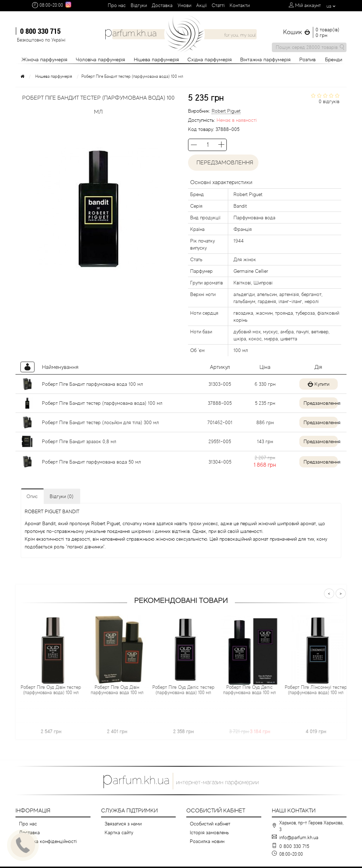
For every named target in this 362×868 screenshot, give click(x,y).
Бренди (334, 59)
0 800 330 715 (40, 31)
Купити (316, 384)
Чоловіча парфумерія (100, 59)
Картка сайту (119, 832)
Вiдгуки (139, 5)
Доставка (162, 5)
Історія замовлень (209, 832)
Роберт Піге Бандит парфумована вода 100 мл (92, 384)
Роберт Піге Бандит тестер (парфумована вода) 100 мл (102, 403)
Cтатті (218, 5)
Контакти (240, 5)
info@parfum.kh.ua (299, 837)
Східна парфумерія (210, 59)
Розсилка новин (207, 841)
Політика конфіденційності (48, 841)
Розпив (307, 59)
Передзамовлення (223, 163)
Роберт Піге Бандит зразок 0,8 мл (79, 441)
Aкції (201, 5)
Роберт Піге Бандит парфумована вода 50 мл (91, 462)
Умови (184, 5)
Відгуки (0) (62, 496)
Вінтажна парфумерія (265, 59)
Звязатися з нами (123, 824)
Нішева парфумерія (156, 59)
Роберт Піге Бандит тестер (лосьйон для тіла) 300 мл (100, 422)
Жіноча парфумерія (44, 59)
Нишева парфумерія (54, 76)
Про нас (117, 5)
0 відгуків (329, 101)
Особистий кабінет (210, 824)
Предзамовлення (318, 403)
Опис (32, 496)
